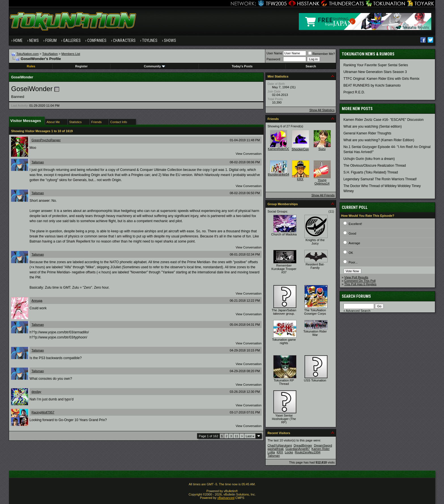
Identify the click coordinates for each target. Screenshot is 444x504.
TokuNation (50, 54)
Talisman (38, 162)
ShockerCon (300, 149)
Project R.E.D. (354, 92)
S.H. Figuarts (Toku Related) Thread (371, 172)
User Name (274, 53)
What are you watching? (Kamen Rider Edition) (379, 140)
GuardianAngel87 (298, 449)
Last (250, 436)
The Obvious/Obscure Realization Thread (375, 166)
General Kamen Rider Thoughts (367, 133)
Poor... (353, 262)
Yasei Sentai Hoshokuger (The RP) (284, 419)
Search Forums (356, 296)
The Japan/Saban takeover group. (284, 312)
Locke (289, 452)
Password (273, 59)
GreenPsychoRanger (46, 140)
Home (18, 40)
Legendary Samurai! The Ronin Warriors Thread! (380, 179)
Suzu (322, 149)
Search (311, 66)
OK (351, 253)
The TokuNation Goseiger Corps (315, 312)
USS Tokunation (315, 380)
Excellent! (355, 224)
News (34, 40)
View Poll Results (356, 277)
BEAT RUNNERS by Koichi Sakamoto (372, 85)
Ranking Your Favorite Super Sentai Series (376, 65)
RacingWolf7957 (43, 412)
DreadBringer (303, 445)
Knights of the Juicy (315, 242)
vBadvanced (226, 498)
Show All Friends (323, 195)
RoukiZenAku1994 (308, 452)
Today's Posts (242, 66)
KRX (300, 179)
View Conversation (249, 154)
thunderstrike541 (279, 174)
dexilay (36, 392)
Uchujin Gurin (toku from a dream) (369, 159)
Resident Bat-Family (315, 266)
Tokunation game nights (284, 341)
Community (154, 66)
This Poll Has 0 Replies (360, 284)
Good (352, 233)
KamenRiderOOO (280, 149)
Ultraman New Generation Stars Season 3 (375, 72)
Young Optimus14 (322, 182)
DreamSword (323, 445)
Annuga (37, 301)
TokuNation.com (28, 54)
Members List (71, 54)
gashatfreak (276, 449)
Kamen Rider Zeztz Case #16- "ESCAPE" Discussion (384, 120)
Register (82, 66)
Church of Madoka (284, 234)
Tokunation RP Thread (284, 382)
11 (236, 436)
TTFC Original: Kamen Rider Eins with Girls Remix (382, 79)
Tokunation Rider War (315, 333)
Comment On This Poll (360, 281)
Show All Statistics (322, 110)
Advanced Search (358, 311)
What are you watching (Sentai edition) (373, 126)
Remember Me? (322, 54)
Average (354, 243)
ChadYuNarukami (280, 445)
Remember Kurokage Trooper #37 (284, 269)
